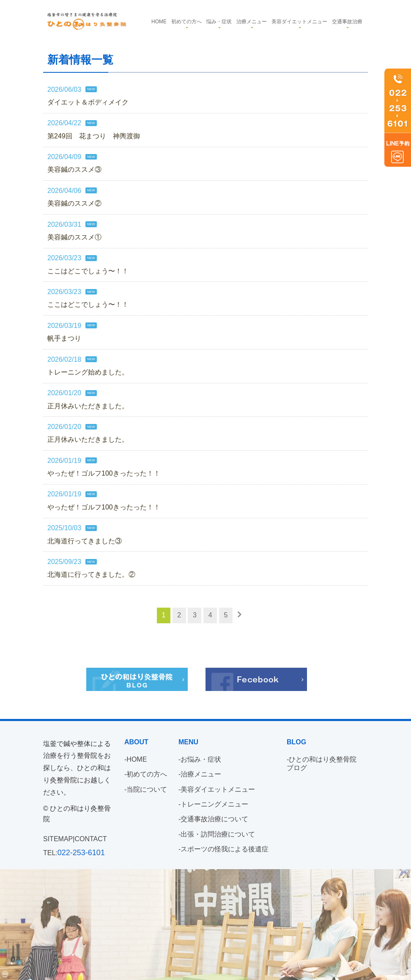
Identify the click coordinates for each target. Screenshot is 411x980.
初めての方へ (186, 22)
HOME (137, 759)
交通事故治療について (214, 819)
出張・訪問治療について (218, 834)
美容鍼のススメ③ (74, 170)
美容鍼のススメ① (74, 237)
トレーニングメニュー (214, 804)
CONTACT (90, 839)
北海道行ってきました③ (85, 541)
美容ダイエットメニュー (299, 22)
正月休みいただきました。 (88, 406)
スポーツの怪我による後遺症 (225, 849)
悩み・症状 (219, 22)
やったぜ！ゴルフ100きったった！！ (104, 473)
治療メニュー (252, 22)
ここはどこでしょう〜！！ (88, 271)
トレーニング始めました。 (88, 372)
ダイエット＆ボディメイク (88, 102)
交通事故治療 (347, 22)
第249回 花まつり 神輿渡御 (94, 136)
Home (159, 22)
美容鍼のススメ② (74, 204)
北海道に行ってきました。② (91, 575)
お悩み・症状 (201, 759)
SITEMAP (58, 839)
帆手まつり (64, 339)
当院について (147, 789)
